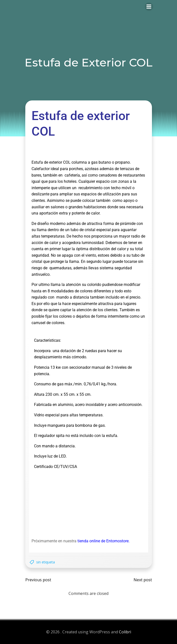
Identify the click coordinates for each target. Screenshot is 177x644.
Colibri (125, 632)
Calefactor (41, 169)
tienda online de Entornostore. (104, 541)
